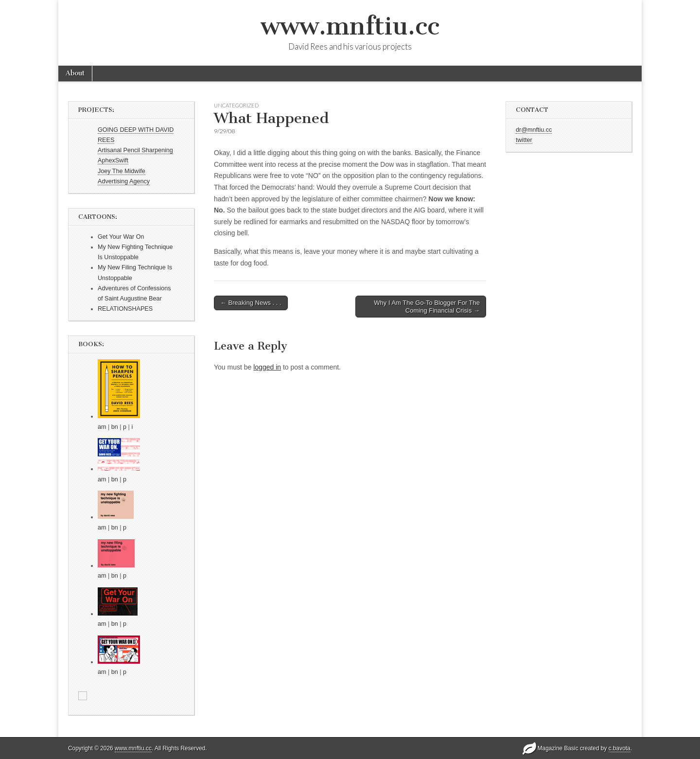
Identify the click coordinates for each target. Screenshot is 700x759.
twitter (524, 140)
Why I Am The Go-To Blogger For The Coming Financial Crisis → (427, 307)
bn (115, 427)
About (75, 73)
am (102, 427)
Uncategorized (236, 105)
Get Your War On (121, 237)
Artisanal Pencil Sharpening (135, 150)
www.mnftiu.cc (350, 26)
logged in (267, 367)
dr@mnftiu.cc (534, 130)
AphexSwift (113, 160)
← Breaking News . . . (251, 303)
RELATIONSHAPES (125, 309)
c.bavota (620, 748)
